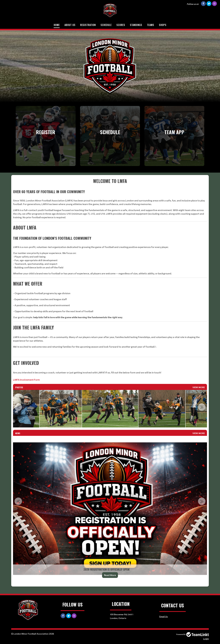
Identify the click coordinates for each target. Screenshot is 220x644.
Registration (88, 25)
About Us (70, 25)
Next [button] (202, 407)
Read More (110, 575)
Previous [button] (18, 407)
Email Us (164, 616)
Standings (136, 25)
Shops (163, 25)
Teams (151, 25)
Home (57, 25)
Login (206, 639)
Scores (121, 25)
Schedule (106, 25)
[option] (61, 409)
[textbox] (110, 280)
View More (199, 387)
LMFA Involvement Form (26, 380)
